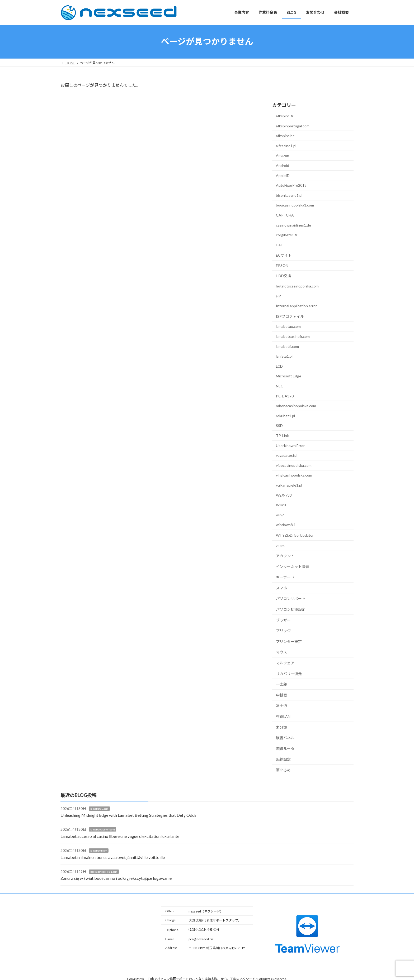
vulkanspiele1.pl (289, 485)
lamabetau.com (288, 326)
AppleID (283, 175)
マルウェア (285, 663)
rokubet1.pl (285, 415)
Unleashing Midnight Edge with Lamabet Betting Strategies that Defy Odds (128, 815)
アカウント (285, 556)
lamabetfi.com (287, 346)
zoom (280, 545)
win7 (280, 515)
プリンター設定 (289, 641)
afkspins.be (285, 136)
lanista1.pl (284, 356)
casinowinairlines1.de (293, 225)
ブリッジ (283, 631)
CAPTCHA (285, 215)
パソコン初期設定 (291, 609)
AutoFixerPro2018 (291, 185)
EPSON (282, 265)
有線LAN (283, 716)
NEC (280, 386)
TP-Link (282, 436)
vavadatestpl (287, 455)
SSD (279, 426)
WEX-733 (284, 495)
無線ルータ (285, 748)
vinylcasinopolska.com (294, 475)
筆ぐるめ (283, 770)
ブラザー (283, 620)
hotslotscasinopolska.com (297, 286)
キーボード (285, 577)
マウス (281, 652)
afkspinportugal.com (293, 126)
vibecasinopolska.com (294, 465)
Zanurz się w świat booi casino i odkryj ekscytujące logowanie (116, 878)
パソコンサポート (291, 599)
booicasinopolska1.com (295, 205)
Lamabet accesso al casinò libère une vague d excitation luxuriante (120, 836)
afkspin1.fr (285, 116)
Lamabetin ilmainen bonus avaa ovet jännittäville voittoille (113, 857)
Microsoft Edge (289, 376)
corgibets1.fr (287, 235)
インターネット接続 (293, 566)
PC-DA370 (285, 396)
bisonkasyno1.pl (289, 195)
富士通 (281, 706)
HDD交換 (284, 276)
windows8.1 (286, 525)
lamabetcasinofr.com (293, 336)
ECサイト (284, 255)
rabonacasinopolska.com (296, 406)
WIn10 (282, 505)
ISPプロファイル (290, 316)
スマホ (281, 588)
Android (283, 165)
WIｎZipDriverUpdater (295, 535)
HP (278, 296)
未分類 (281, 727)
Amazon (283, 155)
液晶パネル (285, 738)
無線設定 (283, 759)
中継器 (281, 695)
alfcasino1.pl (286, 145)
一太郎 (281, 684)
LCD (279, 366)
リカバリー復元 (289, 673)
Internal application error (296, 306)
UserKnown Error (290, 445)
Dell (279, 245)
